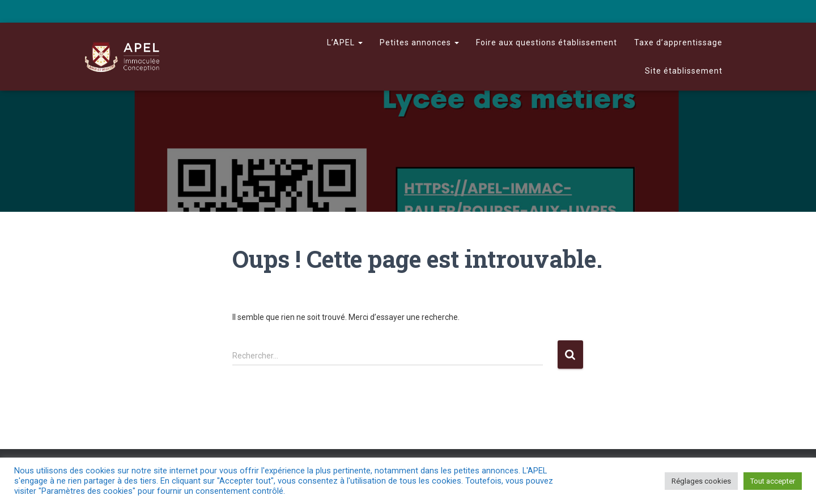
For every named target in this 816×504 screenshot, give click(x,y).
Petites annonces (419, 42)
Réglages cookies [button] (701, 481)
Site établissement (684, 71)
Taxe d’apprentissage (678, 42)
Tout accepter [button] (773, 481)
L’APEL (345, 42)
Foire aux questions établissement (547, 42)
